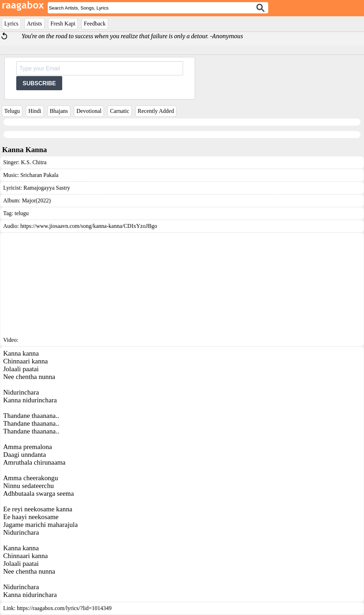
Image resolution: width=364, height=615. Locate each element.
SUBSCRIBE (39, 83)
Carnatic (119, 111)
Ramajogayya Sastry (47, 188)
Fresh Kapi (63, 24)
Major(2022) (36, 200)
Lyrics (11, 24)
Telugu (12, 111)
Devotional (89, 111)
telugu (22, 213)
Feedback (95, 24)
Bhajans (59, 111)
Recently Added (156, 111)
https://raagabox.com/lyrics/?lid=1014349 (64, 608)
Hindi (35, 111)
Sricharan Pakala (39, 175)
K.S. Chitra (34, 162)
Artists (34, 24)
